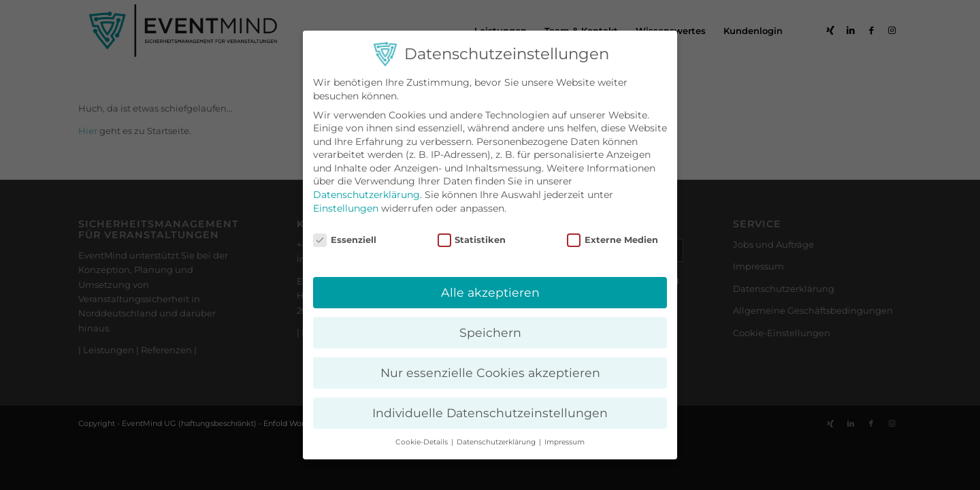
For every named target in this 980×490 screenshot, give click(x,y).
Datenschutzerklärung (366, 195)
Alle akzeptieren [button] (490, 292)
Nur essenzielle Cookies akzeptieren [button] (490, 373)
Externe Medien (612, 240)
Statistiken (472, 240)
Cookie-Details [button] (423, 442)
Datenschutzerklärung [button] (497, 442)
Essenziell (345, 240)
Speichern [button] (490, 332)
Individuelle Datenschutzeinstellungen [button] (490, 413)
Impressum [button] (565, 442)
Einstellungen (346, 208)
